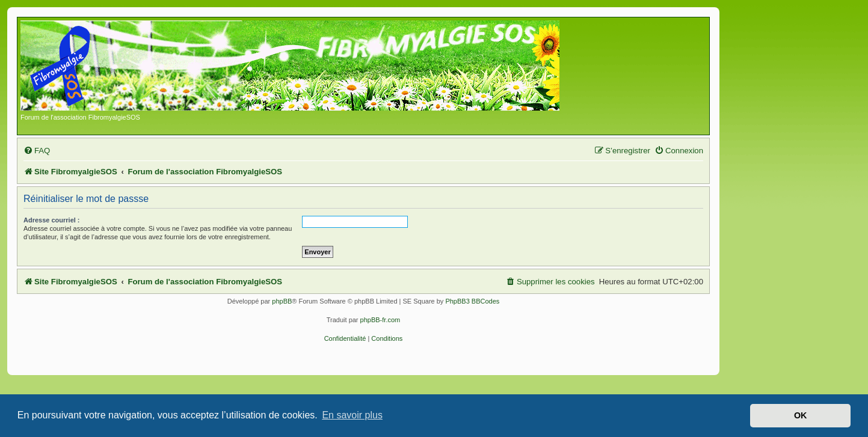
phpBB (282, 301)
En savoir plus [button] (352, 415)
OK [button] (801, 415)
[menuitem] (37, 151)
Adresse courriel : (52, 220)
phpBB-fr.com (380, 320)
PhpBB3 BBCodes (472, 301)
